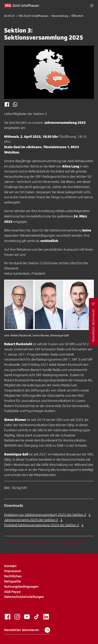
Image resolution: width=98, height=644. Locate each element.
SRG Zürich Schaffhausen (33, 16)
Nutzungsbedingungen (21, 586)
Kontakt (10, 566)
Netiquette (12, 581)
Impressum (13, 571)
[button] (92, 6)
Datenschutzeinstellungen (24, 597)
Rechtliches (13, 576)
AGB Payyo (12, 592)
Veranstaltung (60, 16)
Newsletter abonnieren (27, 630)
